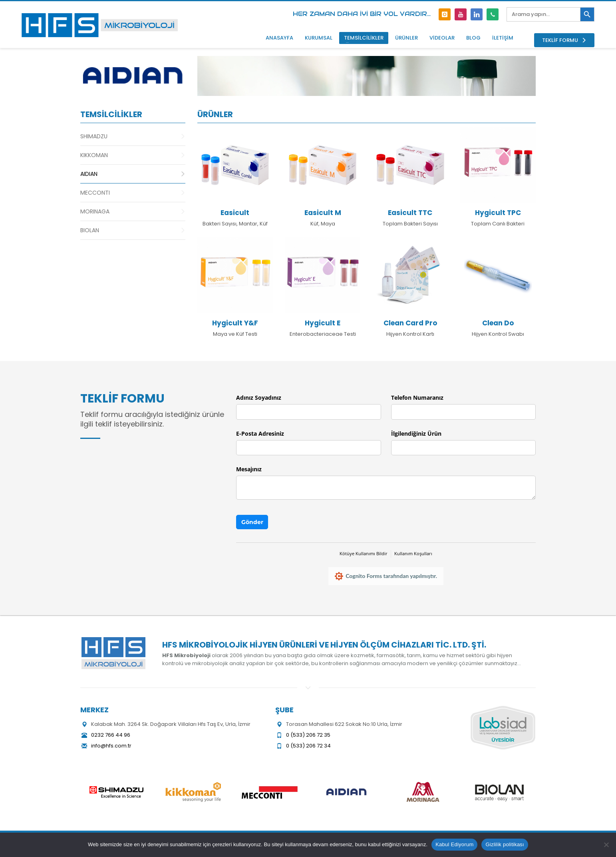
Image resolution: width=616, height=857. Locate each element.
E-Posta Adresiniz (260, 433)
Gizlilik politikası (505, 844)
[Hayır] (606, 845)
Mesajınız (249, 469)
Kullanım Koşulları (413, 553)
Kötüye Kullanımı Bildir (364, 553)
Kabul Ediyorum (454, 844)
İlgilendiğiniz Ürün (416, 433)
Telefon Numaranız (417, 398)
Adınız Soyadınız (259, 398)
